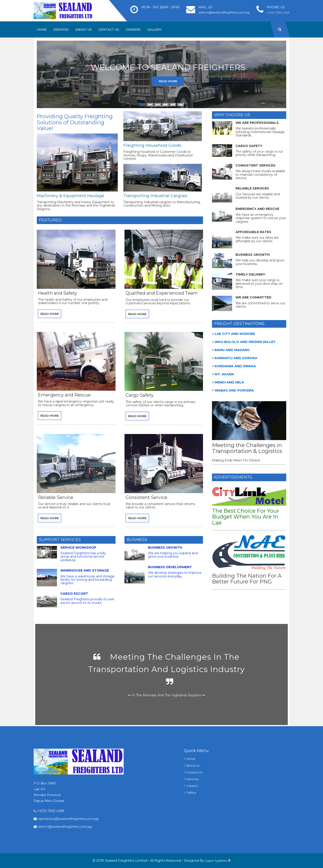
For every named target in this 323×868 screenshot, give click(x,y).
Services (61, 29)
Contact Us (109, 29)
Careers (133, 29)
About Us (84, 29)
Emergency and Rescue (64, 395)
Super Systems (216, 861)
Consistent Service (146, 497)
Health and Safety (58, 293)
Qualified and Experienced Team (162, 293)
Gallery (155, 29)
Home (42, 29)
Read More (168, 81)
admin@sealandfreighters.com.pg (224, 12)
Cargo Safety (140, 395)
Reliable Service (56, 497)
